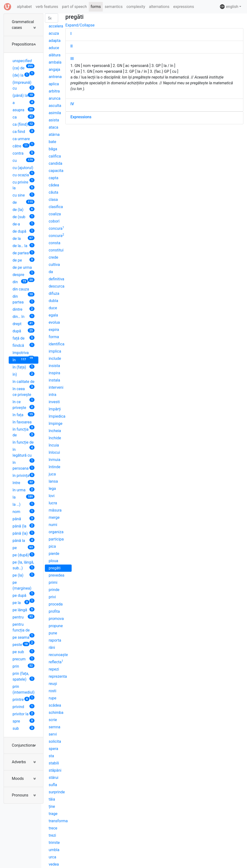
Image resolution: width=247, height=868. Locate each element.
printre (21, 699)
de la (24, 238)
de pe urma (24, 268)
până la (24, 540)
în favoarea (24, 423)
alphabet (25, 6)
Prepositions (23, 44)
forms (96, 7)
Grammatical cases (23, 25)
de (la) (24, 209)
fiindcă (24, 345)
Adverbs (19, 762)
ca (24, 117)
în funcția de (24, 432)
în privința (24, 475)
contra (24, 153)
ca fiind (24, 131)
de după (24, 231)
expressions (184, 7)
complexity (136, 7)
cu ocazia (24, 176)
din (20, 282)
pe (24, 548)
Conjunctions (23, 745)
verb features (47, 7)
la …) (24, 504)
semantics (114, 7)
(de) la (21, 75)
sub (24, 728)
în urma (24, 490)
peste (21, 644)
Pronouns (20, 795)
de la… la (24, 246)
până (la (24, 526)
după (24, 331)
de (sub (24, 217)
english (229, 7)
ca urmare (24, 140)
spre (24, 721)
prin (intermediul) (24, 690)
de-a (24, 224)
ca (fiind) (24, 124)
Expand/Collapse (80, 25)
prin (24, 666)
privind (24, 707)
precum (24, 659)
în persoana (24, 465)
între (24, 483)
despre (24, 275)
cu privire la (24, 185)
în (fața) (24, 367)
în (20, 360)
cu (24, 160)
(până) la (24, 95)
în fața (24, 415)
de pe (24, 260)
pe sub (24, 652)
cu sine (24, 195)
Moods (18, 779)
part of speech (74, 7)
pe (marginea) (24, 586)
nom (24, 511)
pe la (21, 602)
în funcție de (24, 443)
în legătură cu (24, 453)
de (24, 202)
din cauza (24, 290)
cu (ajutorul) (24, 168)
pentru (24, 617)
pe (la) (24, 575)
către (21, 146)
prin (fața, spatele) (24, 676)
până (24, 519)
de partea (24, 253)
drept (24, 324)
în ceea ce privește (24, 392)
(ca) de (24, 69)
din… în (24, 316)
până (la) (24, 533)
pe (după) (24, 555)
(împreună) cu (24, 85)
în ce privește (24, 405)
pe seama (24, 638)
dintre (24, 309)
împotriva (24, 353)
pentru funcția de (24, 628)
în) (24, 374)
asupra (24, 110)
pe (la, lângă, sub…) (24, 565)
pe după (24, 596)
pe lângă (24, 610)
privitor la (24, 714)
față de (24, 338)
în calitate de (24, 382)
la (24, 497)
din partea (24, 299)
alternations (159, 7)
